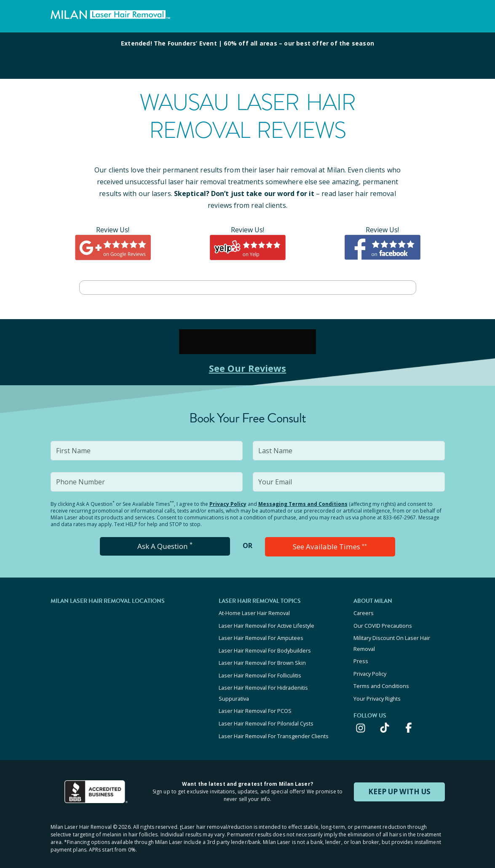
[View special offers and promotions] (247, 56)
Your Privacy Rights (377, 690)
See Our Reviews (247, 368)
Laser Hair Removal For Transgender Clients (274, 724)
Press (361, 656)
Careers (364, 612)
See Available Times (330, 546)
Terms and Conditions (381, 679)
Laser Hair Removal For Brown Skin (262, 658)
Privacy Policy (228, 504)
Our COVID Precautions (383, 623)
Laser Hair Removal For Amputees (261, 635)
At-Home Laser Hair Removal (254, 612)
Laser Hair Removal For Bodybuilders (265, 646)
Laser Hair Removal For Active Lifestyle (266, 623)
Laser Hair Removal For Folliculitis (260, 669)
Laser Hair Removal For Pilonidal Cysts (266, 713)
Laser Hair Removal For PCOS (255, 701)
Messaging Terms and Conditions (303, 504)
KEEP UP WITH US (399, 779)
